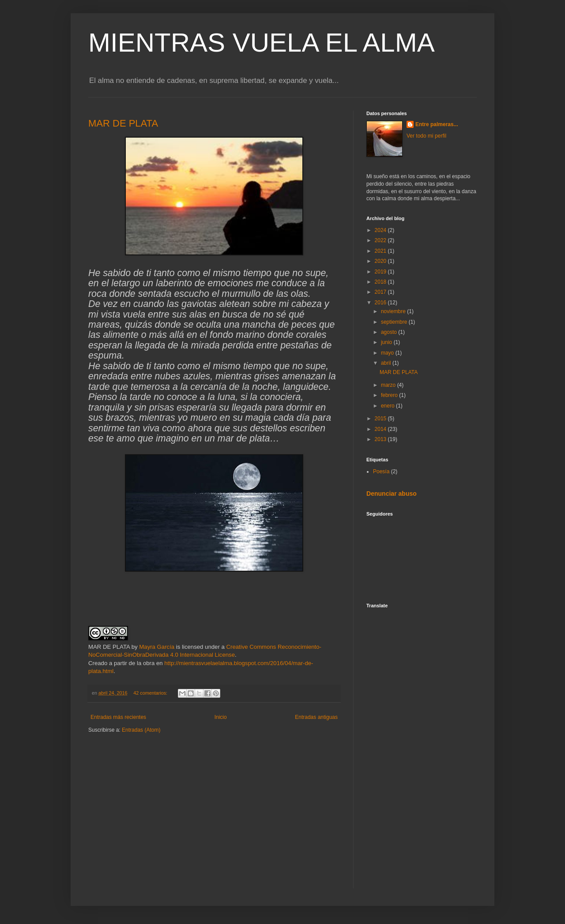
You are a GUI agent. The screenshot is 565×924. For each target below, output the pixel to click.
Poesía (381, 471)
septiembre (395, 322)
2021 (381, 251)
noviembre (394, 311)
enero (388, 406)
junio (387, 342)
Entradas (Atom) (141, 730)
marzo (389, 385)
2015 (381, 419)
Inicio (221, 717)
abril (387, 363)
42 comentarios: (151, 693)
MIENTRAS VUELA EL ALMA (262, 43)
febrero (390, 395)
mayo (388, 353)
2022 (381, 240)
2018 (381, 282)
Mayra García (157, 647)
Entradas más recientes (118, 717)
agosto (390, 332)
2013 (381, 439)
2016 (381, 303)
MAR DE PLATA (123, 123)
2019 (381, 272)
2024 (381, 230)
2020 (381, 261)
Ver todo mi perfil (426, 136)
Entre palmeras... (437, 124)
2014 (381, 429)
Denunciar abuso (392, 494)
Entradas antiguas (316, 717)
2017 (381, 292)
